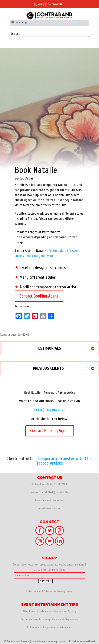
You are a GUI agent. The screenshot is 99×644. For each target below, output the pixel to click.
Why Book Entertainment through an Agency (50, 611)
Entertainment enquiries (49, 500)
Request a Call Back (42, 492)
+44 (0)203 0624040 (50, 4)
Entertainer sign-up (50, 508)
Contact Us (62, 492)
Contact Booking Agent (39, 296)
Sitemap (49, 591)
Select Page (19, 23)
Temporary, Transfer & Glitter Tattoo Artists (64, 461)
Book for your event (40, 256)
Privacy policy (65, 591)
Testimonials (57, 251)
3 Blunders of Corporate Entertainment (50, 627)
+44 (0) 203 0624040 (49, 410)
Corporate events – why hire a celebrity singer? (50, 619)
